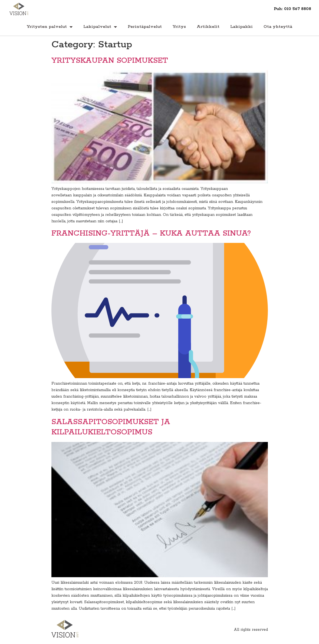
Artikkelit (208, 27)
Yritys (179, 27)
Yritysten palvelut (50, 27)
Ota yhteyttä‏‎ (278, 27)
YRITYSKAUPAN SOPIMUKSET (110, 61)
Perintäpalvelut (145, 27)
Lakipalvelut (100, 27)
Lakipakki (241, 27)
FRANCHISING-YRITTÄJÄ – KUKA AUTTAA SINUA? (151, 233)
